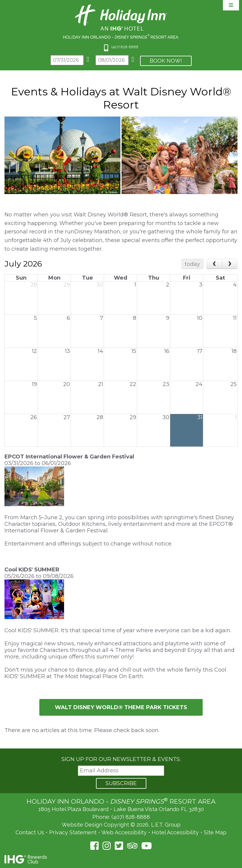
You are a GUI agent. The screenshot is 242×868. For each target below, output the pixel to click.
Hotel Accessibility (175, 832)
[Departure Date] (112, 60)
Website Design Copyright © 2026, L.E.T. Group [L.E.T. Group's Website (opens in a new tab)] (121, 825)
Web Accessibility (124, 832)
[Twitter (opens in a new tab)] (119, 846)
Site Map (215, 832)
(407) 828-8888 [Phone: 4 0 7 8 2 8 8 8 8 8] (125, 47)
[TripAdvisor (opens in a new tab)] (132, 846)
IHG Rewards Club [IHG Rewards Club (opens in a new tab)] (26, 859)
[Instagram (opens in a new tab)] (107, 846)
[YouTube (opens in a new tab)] (146, 846)
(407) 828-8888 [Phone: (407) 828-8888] (131, 817)
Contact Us (30, 832)
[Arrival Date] (67, 60)
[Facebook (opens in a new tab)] (94, 846)
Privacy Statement (73, 832)
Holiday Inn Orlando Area (121, 22)
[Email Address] (121, 771)
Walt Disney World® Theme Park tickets (121, 707)
